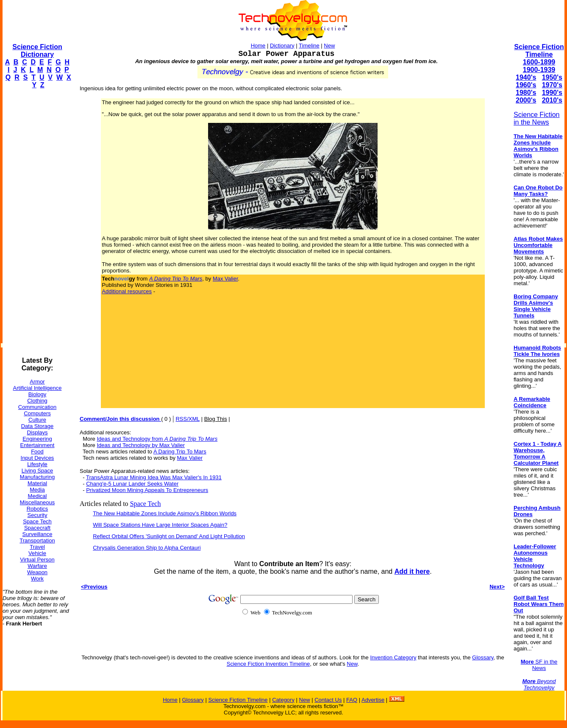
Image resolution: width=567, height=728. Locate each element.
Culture (37, 420)
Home (258, 46)
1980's (526, 93)
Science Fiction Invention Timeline (268, 664)
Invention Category (393, 657)
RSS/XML (188, 419)
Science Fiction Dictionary (37, 51)
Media (37, 490)
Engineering (37, 439)
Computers (37, 413)
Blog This (216, 419)
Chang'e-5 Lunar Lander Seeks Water (132, 484)
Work (37, 579)
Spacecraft (37, 528)
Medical (38, 496)
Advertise (373, 700)
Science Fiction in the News (537, 118)
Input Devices (38, 458)
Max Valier (225, 279)
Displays (37, 432)
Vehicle (37, 553)
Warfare (37, 566)
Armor (37, 382)
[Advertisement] (36, 223)
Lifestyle (37, 464)
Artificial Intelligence (38, 388)
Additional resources (127, 291)
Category (283, 700)
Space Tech (37, 521)
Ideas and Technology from (157, 439)
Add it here (412, 571)
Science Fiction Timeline (539, 51)
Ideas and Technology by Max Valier (141, 445)
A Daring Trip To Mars (180, 452)
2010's (552, 100)
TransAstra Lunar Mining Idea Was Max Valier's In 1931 (154, 477)
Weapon (37, 572)
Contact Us (328, 700)
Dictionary (282, 46)
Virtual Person (37, 560)
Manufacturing (37, 477)
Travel (37, 547)
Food (37, 452)
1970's (552, 85)
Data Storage (38, 426)
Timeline (309, 46)
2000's (526, 100)
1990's (552, 93)
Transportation (37, 540)
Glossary (483, 657)
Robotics (38, 509)
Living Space (37, 471)
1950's (552, 77)
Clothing (37, 401)
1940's (526, 77)
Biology (38, 394)
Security (38, 515)
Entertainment (38, 445)
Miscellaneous (37, 502)
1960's (526, 85)
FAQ (352, 700)
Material (37, 483)
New (329, 46)
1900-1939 (539, 70)
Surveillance (38, 534)
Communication (37, 407)
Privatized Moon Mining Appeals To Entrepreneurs (147, 490)
